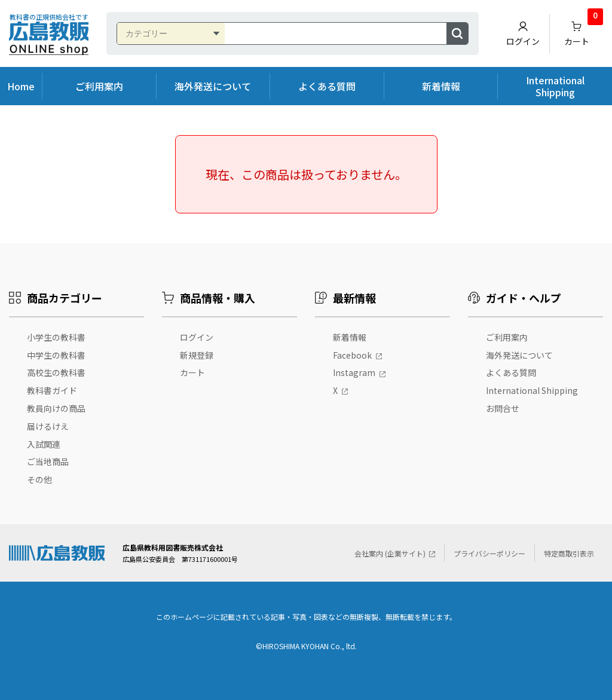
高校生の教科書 (56, 372)
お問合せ (503, 408)
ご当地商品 (48, 461)
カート (584, 31)
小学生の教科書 (56, 337)
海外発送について (213, 86)
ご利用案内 (99, 86)
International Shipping (555, 86)
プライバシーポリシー (489, 553)
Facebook (352, 355)
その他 (39, 479)
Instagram (354, 372)
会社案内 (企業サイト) (390, 553)
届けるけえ (48, 426)
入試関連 (44, 444)
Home (21, 86)
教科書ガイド (52, 390)
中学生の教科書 (56, 355)
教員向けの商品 (56, 408)
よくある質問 (327, 86)
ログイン (523, 34)
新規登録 (197, 355)
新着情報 (441, 86)
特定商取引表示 (569, 553)
